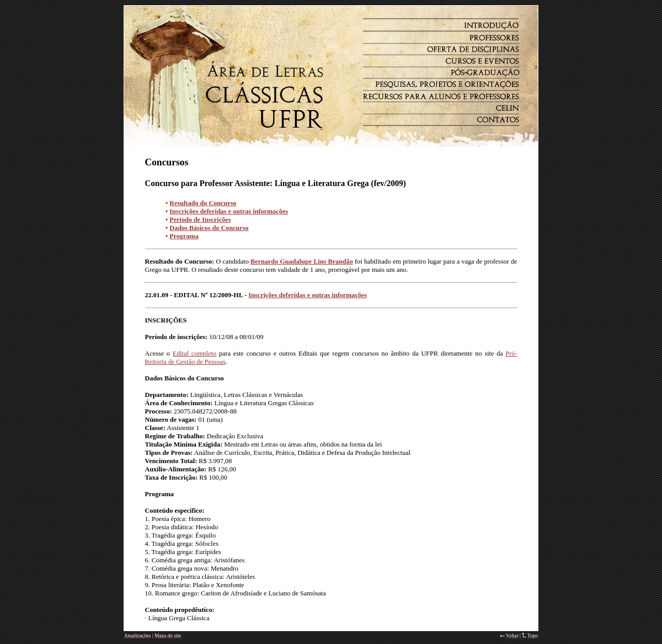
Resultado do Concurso (203, 203)
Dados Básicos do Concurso (209, 228)
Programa (184, 236)
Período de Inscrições (200, 219)
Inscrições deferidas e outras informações (229, 211)
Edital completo (195, 353)
